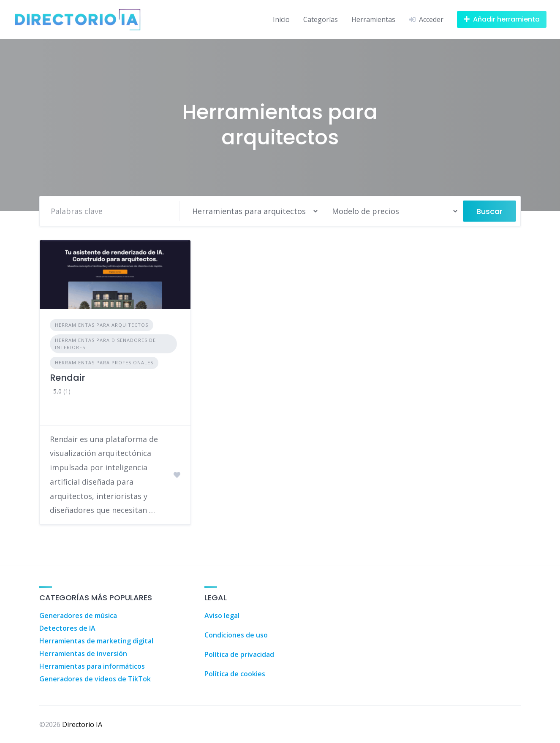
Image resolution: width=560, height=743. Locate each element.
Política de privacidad (239, 654)
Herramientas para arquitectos (102, 325)
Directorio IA (82, 724)
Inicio (281, 19)
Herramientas (373, 19)
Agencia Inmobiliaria (374, 591)
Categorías (321, 19)
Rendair (68, 378)
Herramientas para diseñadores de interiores (105, 344)
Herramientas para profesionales (104, 362)
